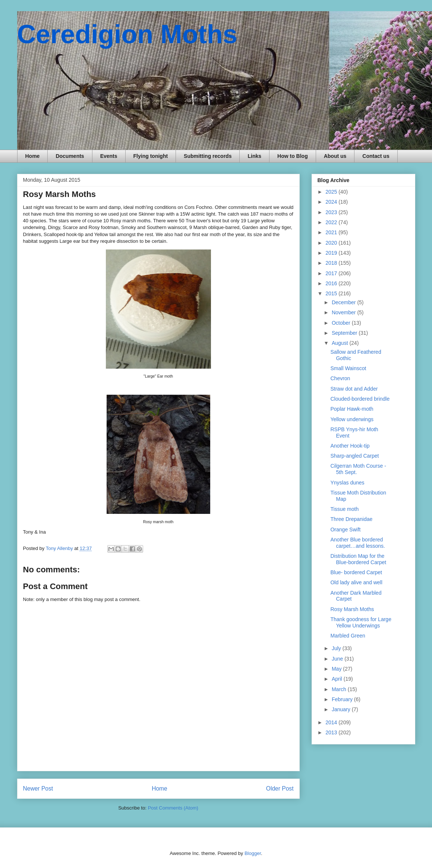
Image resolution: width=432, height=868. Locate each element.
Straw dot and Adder (354, 389)
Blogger (253, 853)
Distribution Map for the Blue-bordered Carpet (358, 559)
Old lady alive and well (356, 582)
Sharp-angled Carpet (354, 456)
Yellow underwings (352, 419)
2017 (332, 273)
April (338, 679)
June (338, 659)
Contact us (376, 156)
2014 (332, 722)
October (342, 323)
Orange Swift (345, 530)
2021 (332, 232)
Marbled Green (348, 636)
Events (109, 156)
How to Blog (293, 156)
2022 (332, 222)
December (344, 302)
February (343, 699)
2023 (332, 212)
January (342, 709)
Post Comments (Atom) (173, 808)
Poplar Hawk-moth (352, 409)
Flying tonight (151, 156)
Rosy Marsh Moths (352, 609)
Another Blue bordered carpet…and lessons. (358, 543)
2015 (332, 293)
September (345, 333)
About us (335, 156)
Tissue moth (344, 509)
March (340, 689)
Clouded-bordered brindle (360, 399)
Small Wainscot (348, 368)
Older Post (280, 788)
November (344, 312)
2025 (332, 192)
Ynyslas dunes (347, 483)
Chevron (340, 378)
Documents (70, 156)
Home (33, 156)
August (340, 343)
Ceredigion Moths (127, 34)
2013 (332, 732)
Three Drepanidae (351, 519)
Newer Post (38, 788)
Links (254, 156)
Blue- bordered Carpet (356, 572)
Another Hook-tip (350, 446)
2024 (332, 202)
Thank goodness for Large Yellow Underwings (361, 622)
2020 (332, 243)
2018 (332, 263)
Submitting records (208, 156)
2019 (332, 253)
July (337, 648)
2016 (332, 283)
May (337, 669)
